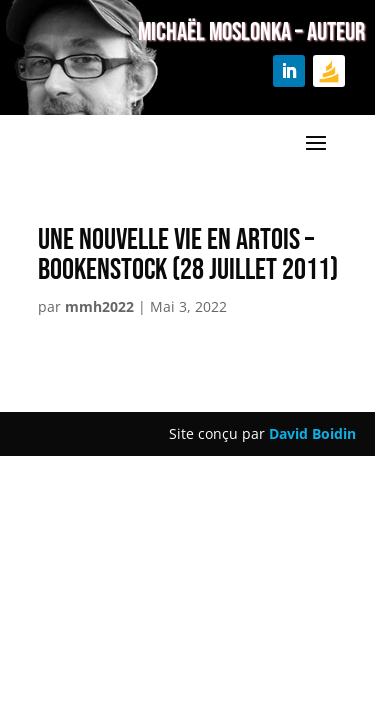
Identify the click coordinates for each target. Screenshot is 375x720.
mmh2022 (99, 306)
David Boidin (312, 433)
